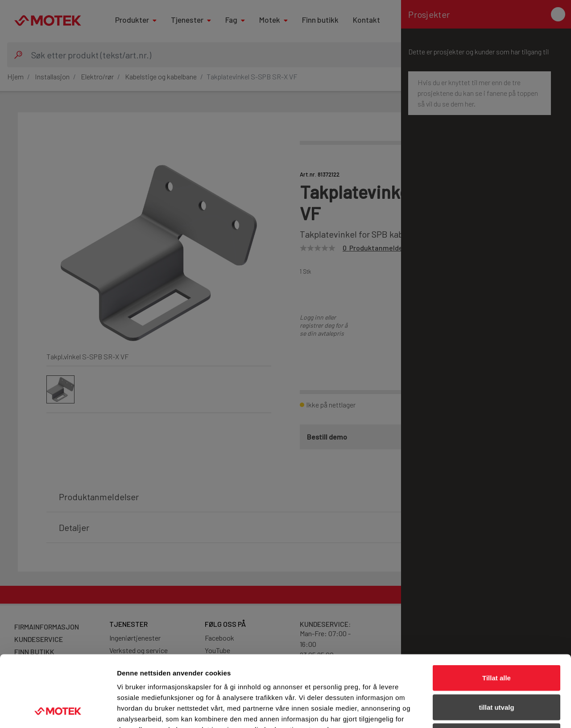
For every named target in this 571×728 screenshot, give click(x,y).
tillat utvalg (496, 640)
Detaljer (475, 710)
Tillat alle (497, 611)
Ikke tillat (497, 669)
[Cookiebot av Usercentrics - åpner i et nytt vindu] (58, 711)
